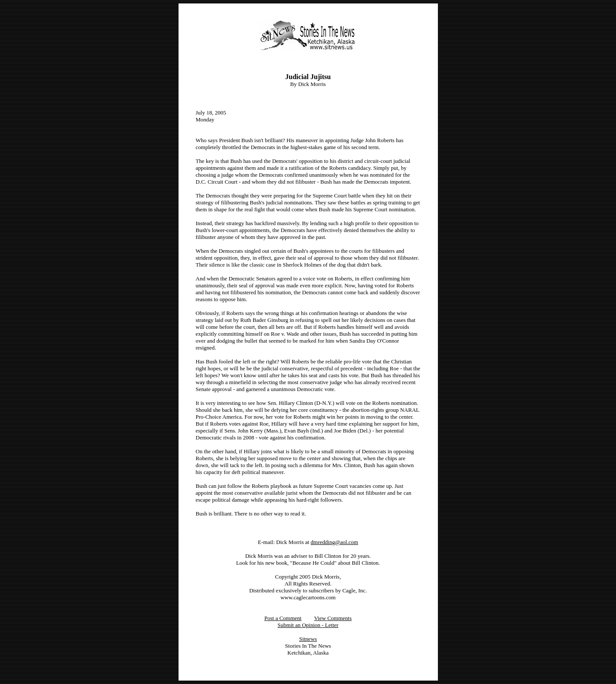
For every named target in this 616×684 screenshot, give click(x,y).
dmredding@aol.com (335, 542)
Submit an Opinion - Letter (308, 625)
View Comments (333, 618)
